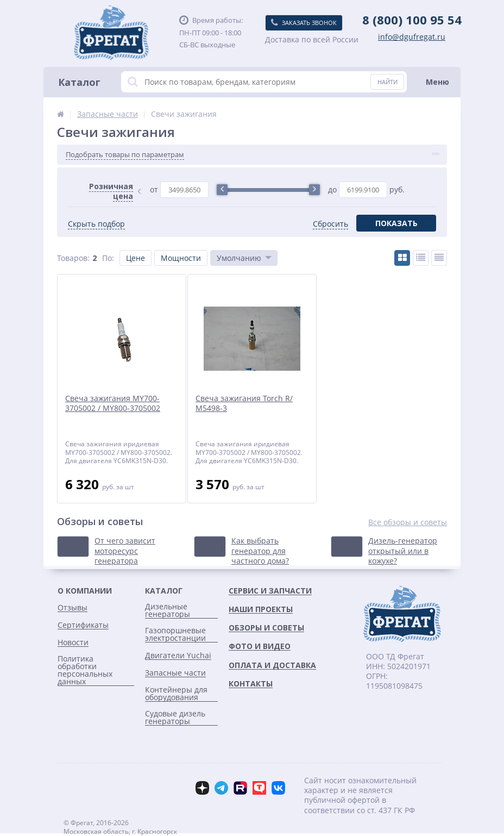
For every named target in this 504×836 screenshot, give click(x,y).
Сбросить (330, 224)
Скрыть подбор (96, 224)
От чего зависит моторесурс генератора (125, 551)
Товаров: (73, 258)
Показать (396, 223)
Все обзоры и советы (408, 522)
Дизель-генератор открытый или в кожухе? (403, 551)
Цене (136, 258)
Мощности (181, 258)
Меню (437, 82)
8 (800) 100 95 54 (412, 20)
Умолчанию (239, 258)
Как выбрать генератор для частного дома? (260, 551)
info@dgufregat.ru (412, 37)
